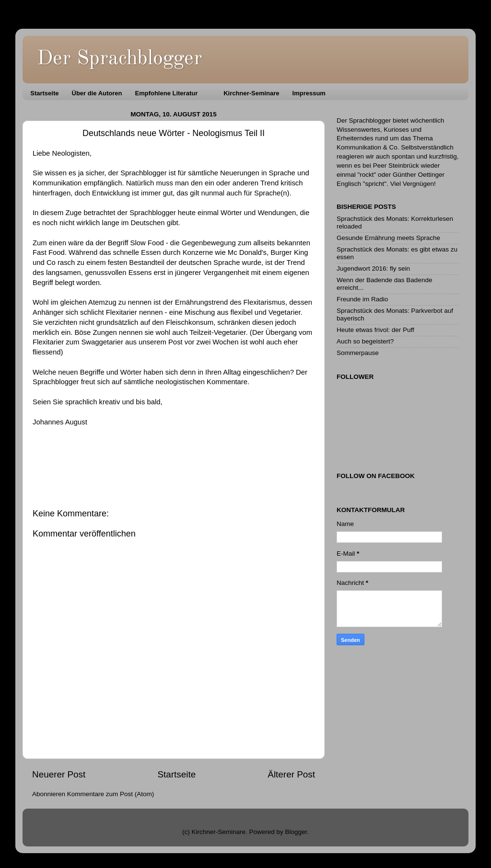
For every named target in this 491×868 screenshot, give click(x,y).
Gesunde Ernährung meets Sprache (388, 238)
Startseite (44, 93)
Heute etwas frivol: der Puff (375, 330)
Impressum (309, 93)
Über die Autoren (97, 93)
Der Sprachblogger (120, 59)
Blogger (296, 832)
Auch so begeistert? (365, 341)
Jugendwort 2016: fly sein (373, 268)
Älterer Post (291, 774)
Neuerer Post (59, 774)
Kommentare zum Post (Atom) (111, 794)
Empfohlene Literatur (166, 93)
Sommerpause (358, 353)
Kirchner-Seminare (251, 93)
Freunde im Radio (362, 299)
